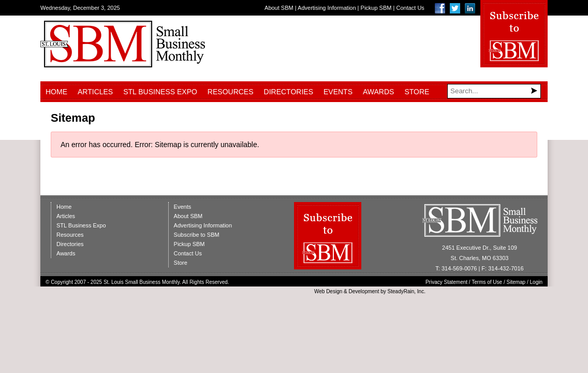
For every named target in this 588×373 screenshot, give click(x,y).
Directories (289, 92)
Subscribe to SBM (197, 235)
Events (338, 92)
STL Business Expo (160, 92)
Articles (95, 92)
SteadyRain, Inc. (407, 291)
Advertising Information (327, 8)
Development (364, 291)
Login (536, 282)
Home (56, 92)
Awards (378, 92)
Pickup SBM (376, 8)
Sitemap (516, 282)
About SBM (279, 8)
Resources (231, 92)
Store (417, 92)
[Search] (494, 91)
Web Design (328, 291)
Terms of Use (487, 282)
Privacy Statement (446, 282)
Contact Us (410, 8)
